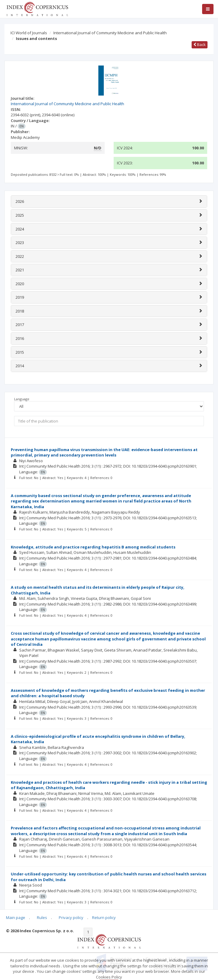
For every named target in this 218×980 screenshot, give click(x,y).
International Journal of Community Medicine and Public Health (110, 33)
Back (200, 44)
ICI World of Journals (29, 33)
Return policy (104, 917)
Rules (42, 917)
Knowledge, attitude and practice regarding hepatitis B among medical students (93, 547)
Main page (16, 917)
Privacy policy (71, 917)
